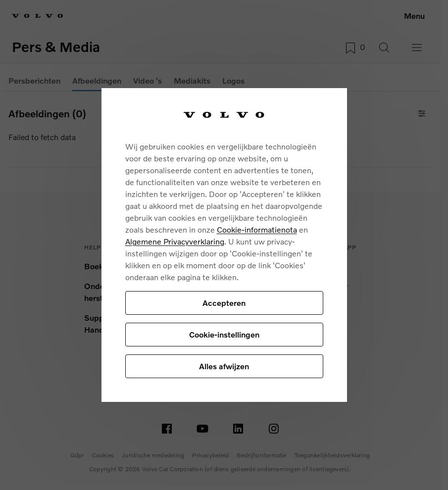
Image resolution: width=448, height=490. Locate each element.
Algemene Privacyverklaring (175, 241)
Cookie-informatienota (257, 229)
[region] (224, 245)
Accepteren (224, 303)
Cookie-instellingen (224, 334)
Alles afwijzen (224, 366)
